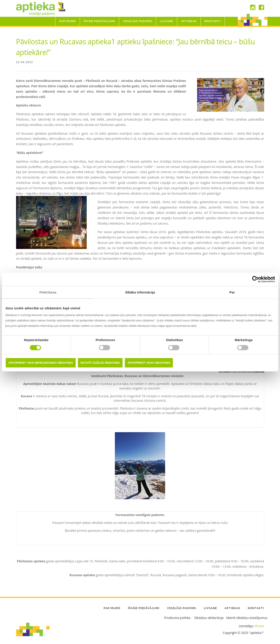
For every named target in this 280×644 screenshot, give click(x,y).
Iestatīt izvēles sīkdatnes (100, 363)
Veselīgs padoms (138, 21)
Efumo (259, 626)
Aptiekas (189, 21)
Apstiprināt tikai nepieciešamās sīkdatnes (41, 363)
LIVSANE (167, 21)
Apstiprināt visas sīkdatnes (149, 363)
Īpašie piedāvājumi (99, 21)
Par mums (68, 21)
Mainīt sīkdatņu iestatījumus (247, 618)
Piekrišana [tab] (48, 292)
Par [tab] (232, 292)
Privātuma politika (177, 618)
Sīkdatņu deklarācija (209, 618)
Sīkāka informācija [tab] (140, 292)
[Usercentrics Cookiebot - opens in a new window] (255, 279)
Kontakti (213, 21)
